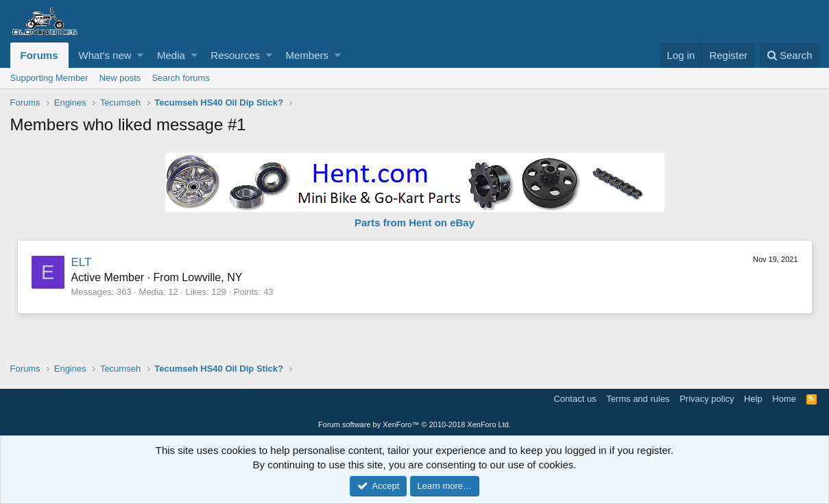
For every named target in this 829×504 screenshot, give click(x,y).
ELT (82, 262)
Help (753, 399)
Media (171, 55)
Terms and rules (638, 399)
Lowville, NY (212, 277)
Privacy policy (707, 399)
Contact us (575, 399)
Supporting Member (49, 78)
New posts (120, 78)
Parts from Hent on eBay (414, 223)
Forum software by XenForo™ (414, 424)
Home (784, 399)
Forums (39, 55)
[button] (140, 55)
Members (307, 55)
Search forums (181, 78)
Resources (235, 55)
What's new (105, 55)
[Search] (790, 55)
